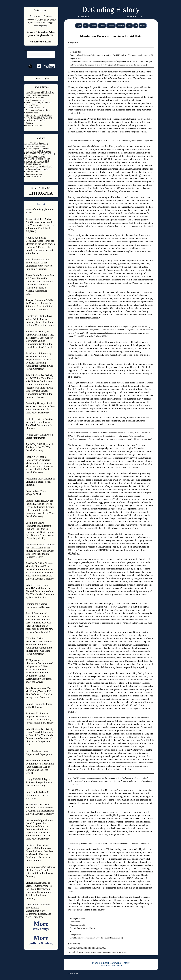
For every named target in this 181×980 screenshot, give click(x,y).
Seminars (37, 23)
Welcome (40, 10)
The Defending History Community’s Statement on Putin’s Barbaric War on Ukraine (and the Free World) (40, 767)
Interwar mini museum (35, 97)
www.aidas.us (89, 928)
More (41, 925)
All (136, 26)
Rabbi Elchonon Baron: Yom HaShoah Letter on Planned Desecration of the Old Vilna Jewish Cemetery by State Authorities (40, 591)
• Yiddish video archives (35, 156)
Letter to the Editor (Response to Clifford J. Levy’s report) (87, 948)
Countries (111, 26)
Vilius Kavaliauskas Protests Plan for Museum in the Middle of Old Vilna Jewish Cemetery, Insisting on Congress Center (40, 551)
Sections (93, 26)
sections (49, 16)
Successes (121, 26)
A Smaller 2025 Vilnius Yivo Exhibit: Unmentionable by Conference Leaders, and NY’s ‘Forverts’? (38, 911)
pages (46, 19)
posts (39, 19)
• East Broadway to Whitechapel (38, 166)
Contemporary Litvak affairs (38, 110)
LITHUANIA (41, 193)
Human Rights (41, 78)
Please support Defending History (111, 963)
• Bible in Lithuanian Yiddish (37, 161)
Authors (102, 26)
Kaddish (29, 123)
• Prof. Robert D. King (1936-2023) (39, 154)
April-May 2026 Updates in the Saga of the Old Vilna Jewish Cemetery (40, 447)
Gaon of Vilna (32, 105)
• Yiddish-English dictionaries (37, 149)
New (86, 26)
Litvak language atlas (35, 100)
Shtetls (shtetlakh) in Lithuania (39, 103)
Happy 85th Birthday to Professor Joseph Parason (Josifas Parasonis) (39, 782)
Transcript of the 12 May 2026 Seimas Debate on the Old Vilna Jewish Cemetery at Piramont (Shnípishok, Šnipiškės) (40, 225)
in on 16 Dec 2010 (126, 62)
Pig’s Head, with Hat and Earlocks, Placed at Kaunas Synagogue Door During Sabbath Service (98, 952)
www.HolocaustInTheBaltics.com (109, 938)
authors (40, 16)
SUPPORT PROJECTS (34, 177)
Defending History (111, 10)
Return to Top (75, 944)
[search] (39, 55)
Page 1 (79, 26)
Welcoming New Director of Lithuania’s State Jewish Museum (40, 482)
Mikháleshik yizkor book (36, 108)
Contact (44, 23)
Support (143, 26)
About (129, 26)
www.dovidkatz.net (88, 938)
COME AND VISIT (41, 188)
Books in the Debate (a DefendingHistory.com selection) (37, 795)
